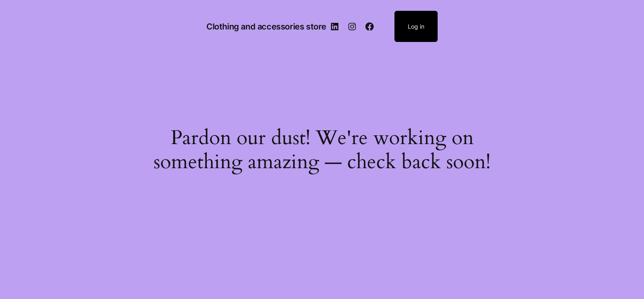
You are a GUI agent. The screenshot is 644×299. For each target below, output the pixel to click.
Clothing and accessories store (266, 27)
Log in (416, 26)
